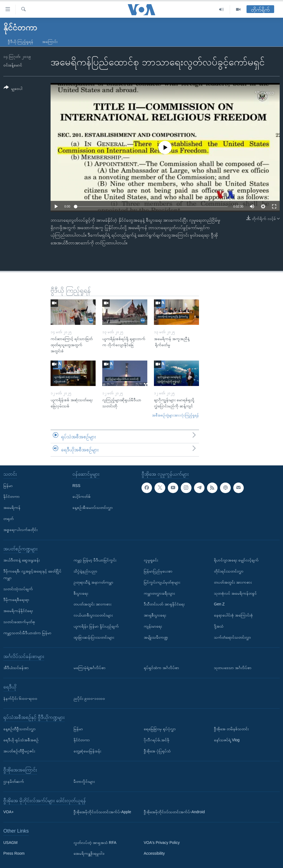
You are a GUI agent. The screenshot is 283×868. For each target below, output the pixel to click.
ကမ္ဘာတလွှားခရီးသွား (159, 593)
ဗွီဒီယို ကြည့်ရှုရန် (20, 42)
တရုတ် (8, 519)
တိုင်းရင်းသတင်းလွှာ (229, 571)
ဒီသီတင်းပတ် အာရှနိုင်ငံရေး (164, 604)
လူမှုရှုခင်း (151, 560)
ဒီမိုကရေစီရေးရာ (16, 600)
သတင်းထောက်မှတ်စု (19, 622)
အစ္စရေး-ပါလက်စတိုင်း (20, 530)
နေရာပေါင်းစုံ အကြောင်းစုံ (233, 615)
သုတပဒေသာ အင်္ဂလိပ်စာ (233, 668)
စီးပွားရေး (81, 593)
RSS (76, 485)
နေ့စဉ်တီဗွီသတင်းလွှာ (19, 729)
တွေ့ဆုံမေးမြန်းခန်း (87, 751)
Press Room (14, 853)
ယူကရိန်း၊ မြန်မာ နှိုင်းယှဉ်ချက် (96, 626)
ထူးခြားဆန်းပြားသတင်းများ (94, 637)
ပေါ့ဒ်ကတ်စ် (82, 496)
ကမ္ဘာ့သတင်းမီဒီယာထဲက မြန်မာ (27, 633)
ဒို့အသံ (219, 626)
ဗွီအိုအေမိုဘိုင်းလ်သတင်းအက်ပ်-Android (174, 812)
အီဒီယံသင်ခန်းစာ (16, 668)
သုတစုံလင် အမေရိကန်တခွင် (235, 593)
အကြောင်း (50, 42)
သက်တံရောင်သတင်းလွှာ (232, 637)
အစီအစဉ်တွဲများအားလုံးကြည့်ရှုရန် (175, 415)
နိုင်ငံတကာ (11, 496)
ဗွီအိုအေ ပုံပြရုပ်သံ (157, 751)
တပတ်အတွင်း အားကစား (92, 604)
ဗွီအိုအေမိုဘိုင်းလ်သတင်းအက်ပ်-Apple (102, 812)
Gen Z (219, 604)
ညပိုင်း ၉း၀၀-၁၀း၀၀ (89, 698)
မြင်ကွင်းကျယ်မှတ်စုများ (162, 582)
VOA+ (9, 812)
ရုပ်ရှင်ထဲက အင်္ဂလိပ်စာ (161, 668)
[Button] (13, 89)
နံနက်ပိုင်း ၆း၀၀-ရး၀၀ (20, 698)
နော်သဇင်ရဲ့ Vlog (227, 740)
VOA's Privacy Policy (162, 842)
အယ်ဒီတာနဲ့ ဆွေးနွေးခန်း (22, 560)
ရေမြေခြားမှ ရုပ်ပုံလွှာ (160, 729)
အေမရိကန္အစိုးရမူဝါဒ (89, 853)
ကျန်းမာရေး (153, 626)
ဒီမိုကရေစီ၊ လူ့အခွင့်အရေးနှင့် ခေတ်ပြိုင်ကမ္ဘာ (32, 574)
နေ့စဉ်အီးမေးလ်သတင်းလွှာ (93, 507)
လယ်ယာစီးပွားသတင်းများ (93, 615)
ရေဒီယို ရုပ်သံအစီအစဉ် (21, 740)
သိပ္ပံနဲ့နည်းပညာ (85, 571)
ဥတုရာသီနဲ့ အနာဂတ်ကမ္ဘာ (93, 582)
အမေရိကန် (12, 507)
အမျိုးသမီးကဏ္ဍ (156, 637)
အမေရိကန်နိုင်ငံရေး (18, 611)
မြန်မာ (8, 485)
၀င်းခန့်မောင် (13, 65)
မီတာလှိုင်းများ (84, 781)
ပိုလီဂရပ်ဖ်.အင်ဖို (157, 740)
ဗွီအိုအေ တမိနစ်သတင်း (231, 729)
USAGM (10, 842)
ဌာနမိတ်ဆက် (14, 781)
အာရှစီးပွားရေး (155, 615)
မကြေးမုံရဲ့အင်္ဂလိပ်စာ (90, 668)
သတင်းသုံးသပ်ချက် (18, 589)
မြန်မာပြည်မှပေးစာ (158, 571)
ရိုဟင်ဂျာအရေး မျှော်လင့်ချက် (236, 560)
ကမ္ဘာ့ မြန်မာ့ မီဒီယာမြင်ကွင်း (95, 560)
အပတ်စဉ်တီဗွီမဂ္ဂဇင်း (19, 751)
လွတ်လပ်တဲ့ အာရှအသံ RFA (95, 842)
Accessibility (154, 853)
